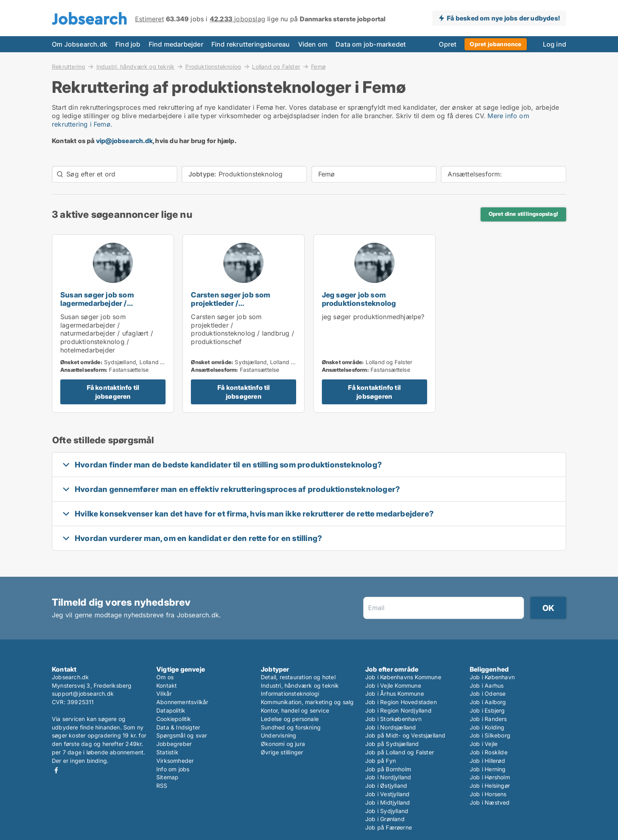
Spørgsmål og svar (182, 735)
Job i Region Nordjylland (398, 710)
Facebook (56, 770)
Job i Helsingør (490, 786)
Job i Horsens (488, 794)
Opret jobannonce (495, 44)
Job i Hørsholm (490, 777)
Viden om (313, 44)
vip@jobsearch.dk (124, 141)
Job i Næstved (490, 802)
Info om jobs (173, 769)
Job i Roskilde (489, 752)
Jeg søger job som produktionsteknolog (359, 299)
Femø (318, 67)
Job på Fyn (381, 761)
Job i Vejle (484, 744)
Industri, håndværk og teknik (136, 66)
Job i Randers (488, 719)
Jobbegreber (174, 744)
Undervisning (278, 735)
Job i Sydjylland (387, 811)
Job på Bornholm (388, 769)
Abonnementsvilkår (182, 702)
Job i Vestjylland (387, 794)
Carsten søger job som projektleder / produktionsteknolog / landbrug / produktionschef (239, 307)
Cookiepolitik (174, 719)
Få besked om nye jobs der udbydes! (503, 18)
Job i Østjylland (386, 786)
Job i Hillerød (487, 761)
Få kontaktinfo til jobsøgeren (113, 392)
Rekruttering (69, 66)
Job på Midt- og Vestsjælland (405, 735)
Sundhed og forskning (291, 727)
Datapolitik (171, 710)
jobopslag (237, 19)
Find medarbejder (176, 44)
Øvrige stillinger (282, 752)
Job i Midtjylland (388, 802)
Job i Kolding (487, 727)
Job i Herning (488, 769)
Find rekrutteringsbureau (251, 44)
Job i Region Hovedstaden (401, 702)
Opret (448, 44)
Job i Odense (488, 694)
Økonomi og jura (283, 744)
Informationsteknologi (290, 694)
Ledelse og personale (290, 719)
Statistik (167, 752)
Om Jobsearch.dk (80, 44)
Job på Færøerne (389, 827)
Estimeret (149, 19)
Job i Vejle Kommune (393, 685)
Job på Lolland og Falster (400, 752)
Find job (128, 44)
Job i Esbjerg (487, 710)
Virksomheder (175, 761)
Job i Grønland (385, 819)
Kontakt (167, 685)
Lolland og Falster (276, 66)
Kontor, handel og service (295, 710)
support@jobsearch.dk (83, 694)
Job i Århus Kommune (395, 694)
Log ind (555, 44)
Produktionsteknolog (213, 66)
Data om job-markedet (371, 44)
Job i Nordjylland (388, 777)
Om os (165, 677)
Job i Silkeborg (490, 735)
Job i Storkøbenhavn (393, 719)
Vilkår (164, 694)
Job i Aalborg (488, 702)
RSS (162, 786)
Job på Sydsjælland (392, 744)
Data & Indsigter (178, 727)
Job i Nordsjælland (391, 727)
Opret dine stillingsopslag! (523, 214)
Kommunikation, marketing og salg (307, 702)
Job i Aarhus (487, 685)
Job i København (492, 677)
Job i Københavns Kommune (403, 677)
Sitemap (167, 777)
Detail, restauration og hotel (298, 677)
